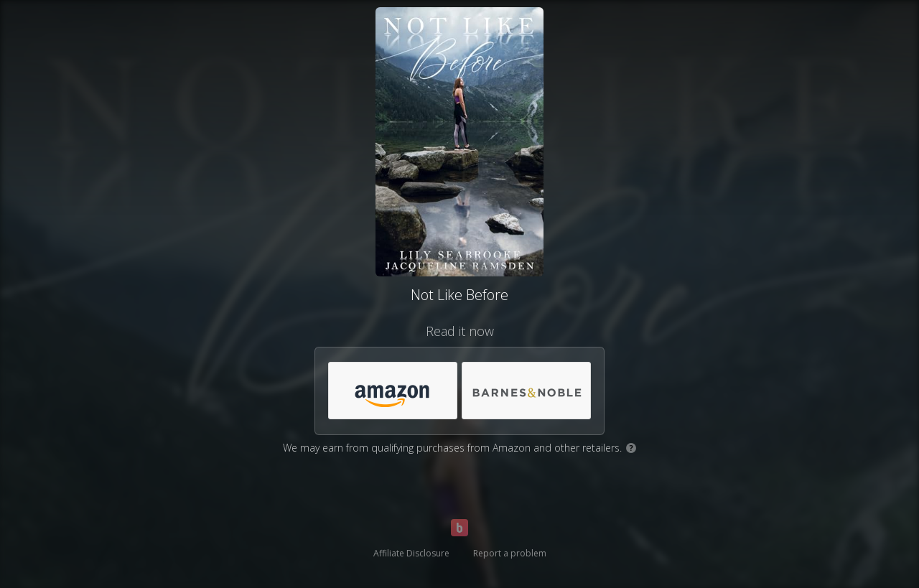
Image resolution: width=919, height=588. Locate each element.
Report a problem (510, 553)
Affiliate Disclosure (411, 553)
